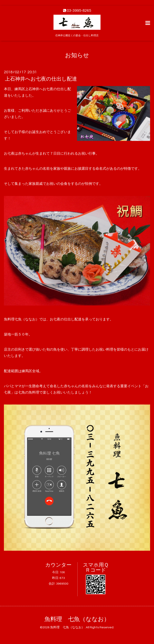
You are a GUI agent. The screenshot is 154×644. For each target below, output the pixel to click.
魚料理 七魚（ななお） (77, 619)
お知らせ (77, 55)
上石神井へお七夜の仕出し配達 (41, 79)
